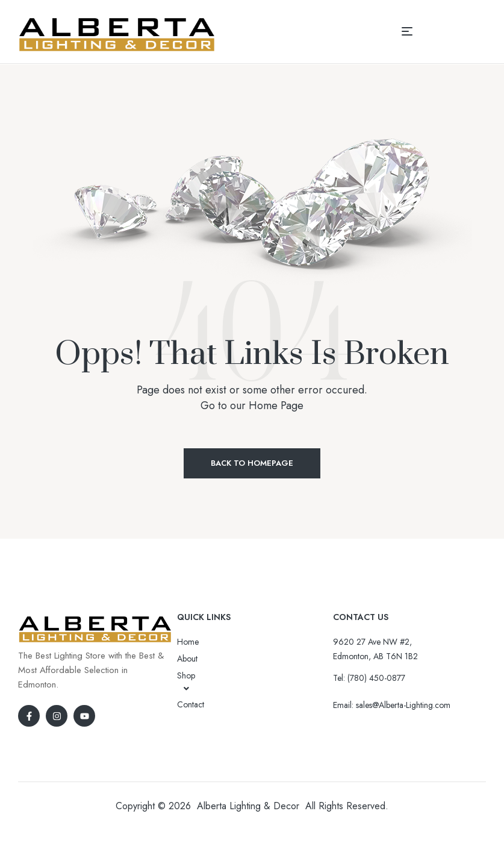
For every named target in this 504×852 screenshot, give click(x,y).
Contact (191, 704)
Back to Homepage (252, 463)
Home (188, 642)
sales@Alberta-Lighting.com (403, 705)
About (187, 659)
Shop (186, 681)
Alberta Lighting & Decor (248, 806)
